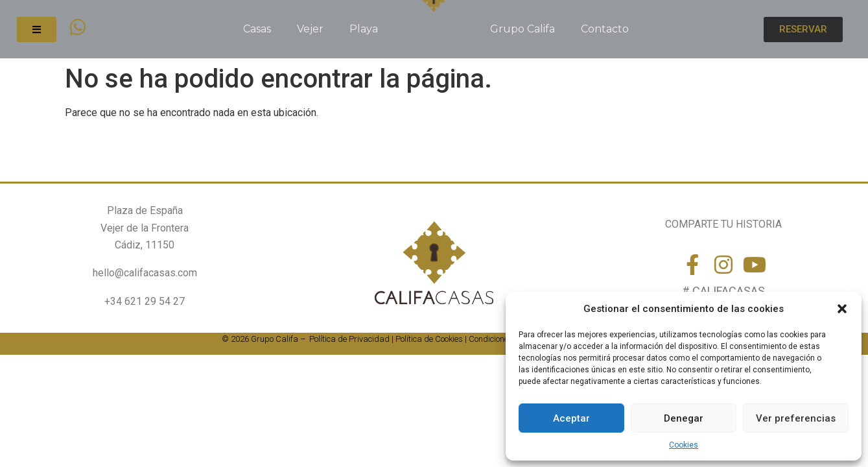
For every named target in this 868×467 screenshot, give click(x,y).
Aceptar (571, 418)
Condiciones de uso (504, 339)
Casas (257, 29)
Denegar (684, 418)
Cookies (684, 445)
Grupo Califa (522, 29)
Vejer (310, 29)
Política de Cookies (429, 339)
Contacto (605, 29)
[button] (842, 309)
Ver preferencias (796, 418)
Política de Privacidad (349, 339)
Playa (364, 29)
